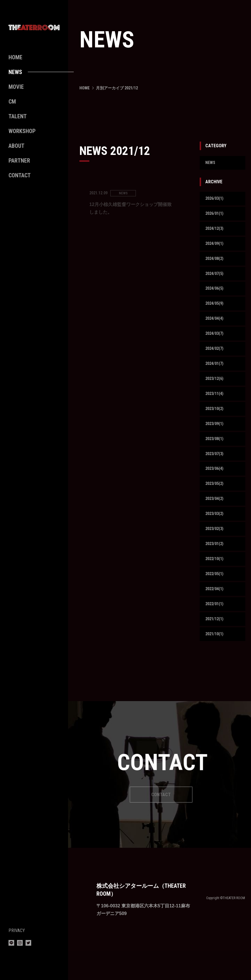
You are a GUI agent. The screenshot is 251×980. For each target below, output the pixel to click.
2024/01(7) (216, 375)
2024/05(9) (216, 311)
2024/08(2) (216, 264)
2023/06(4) (216, 487)
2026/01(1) (216, 216)
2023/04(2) (216, 519)
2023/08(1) (216, 455)
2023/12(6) (216, 391)
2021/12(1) (216, 646)
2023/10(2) (216, 423)
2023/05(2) (216, 503)
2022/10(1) (216, 583)
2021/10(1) (216, 662)
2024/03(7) (216, 343)
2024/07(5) (216, 280)
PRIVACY (17, 930)
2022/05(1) (216, 599)
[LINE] (11, 944)
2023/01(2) (216, 566)
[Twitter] (28, 944)
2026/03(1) (216, 200)
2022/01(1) (216, 630)
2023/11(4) (216, 407)
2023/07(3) (216, 471)
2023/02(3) (216, 551)
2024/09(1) (216, 248)
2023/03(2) (216, 535)
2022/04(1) (216, 614)
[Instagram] (20, 944)
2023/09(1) (216, 439)
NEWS (211, 163)
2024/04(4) (216, 328)
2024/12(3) (216, 232)
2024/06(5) (216, 296)
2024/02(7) (216, 359)
